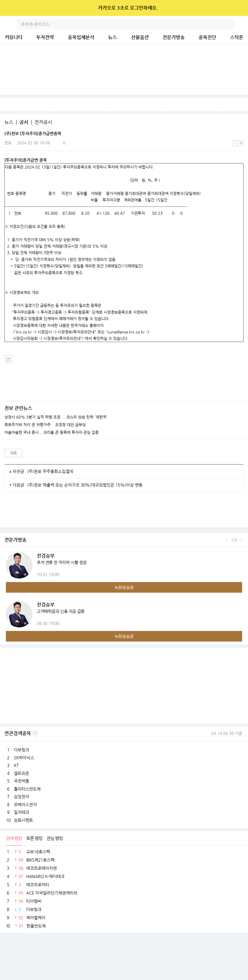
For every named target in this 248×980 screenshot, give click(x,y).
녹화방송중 (124, 587)
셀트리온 (22, 773)
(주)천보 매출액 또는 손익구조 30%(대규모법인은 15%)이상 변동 (85, 485)
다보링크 (22, 750)
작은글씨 (235, 143)
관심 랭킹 (55, 838)
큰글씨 (241, 143)
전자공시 (43, 122)
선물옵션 (140, 37)
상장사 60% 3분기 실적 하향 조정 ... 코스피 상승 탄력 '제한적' (56, 417)
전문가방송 (174, 37)
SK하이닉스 (24, 758)
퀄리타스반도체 (27, 789)
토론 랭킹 (34, 838)
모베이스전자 (25, 804)
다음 (241, 540)
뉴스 (113, 37)
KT (16, 765)
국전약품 (22, 781)
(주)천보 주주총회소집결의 (50, 471)
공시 (24, 122)
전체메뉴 (243, 24)
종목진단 (207, 37)
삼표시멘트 (23, 820)
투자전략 (45, 37)
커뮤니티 (14, 37)
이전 (227, 540)
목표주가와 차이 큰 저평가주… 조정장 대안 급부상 (45, 425)
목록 (13, 453)
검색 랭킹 (14, 838)
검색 (229, 24)
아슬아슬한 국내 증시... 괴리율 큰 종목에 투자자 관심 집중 (52, 432)
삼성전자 (22, 796)
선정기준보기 (35, 734)
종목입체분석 (81, 37)
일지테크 (22, 812)
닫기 (240, 8)
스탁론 (237, 37)
